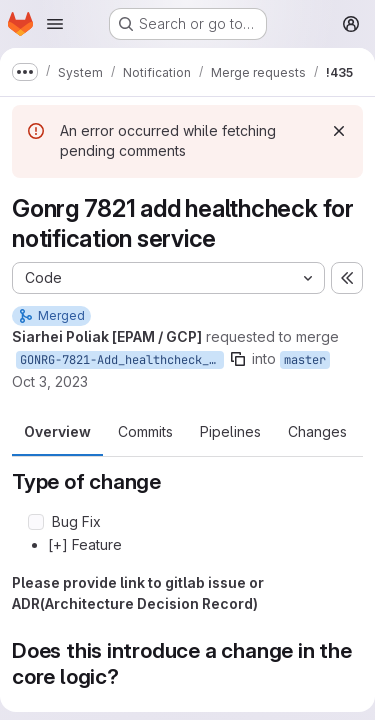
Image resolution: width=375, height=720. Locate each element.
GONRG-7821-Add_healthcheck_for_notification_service (122, 360)
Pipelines (230, 431)
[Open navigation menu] (55, 24)
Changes (317, 431)
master (305, 360)
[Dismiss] (339, 131)
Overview (57, 431)
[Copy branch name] (238, 359)
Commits (145, 431)
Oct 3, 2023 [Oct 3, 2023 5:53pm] (50, 381)
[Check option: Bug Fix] (36, 522)
